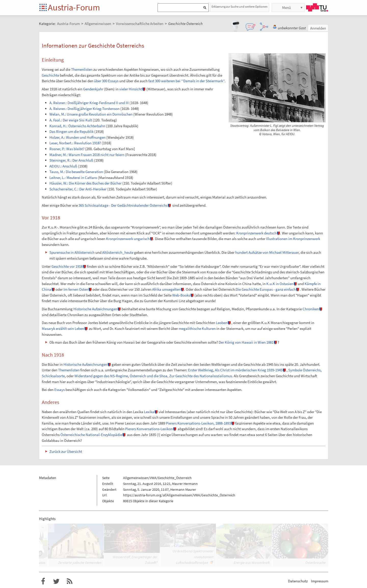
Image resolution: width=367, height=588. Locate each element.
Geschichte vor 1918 (67, 266)
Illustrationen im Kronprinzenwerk (293, 239)
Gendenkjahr (93, 89)
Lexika (149, 412)
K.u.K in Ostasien (280, 284)
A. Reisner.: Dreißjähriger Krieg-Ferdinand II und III (89, 103)
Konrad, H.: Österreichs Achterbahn (77, 126)
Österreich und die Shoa (149, 376)
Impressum (320, 581)
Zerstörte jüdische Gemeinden (80, 563)
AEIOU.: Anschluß (63, 166)
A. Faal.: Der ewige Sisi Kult (71, 120)
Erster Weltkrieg (201, 370)
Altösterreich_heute (118, 252)
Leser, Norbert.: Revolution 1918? (75, 143)
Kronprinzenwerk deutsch (256, 233)
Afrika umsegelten (166, 289)
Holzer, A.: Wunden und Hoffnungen (77, 137)
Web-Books (181, 295)
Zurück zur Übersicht (66, 451)
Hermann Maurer (183, 489)
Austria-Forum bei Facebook (43, 581)
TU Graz (317, 7)
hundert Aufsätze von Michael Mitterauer (267, 252)
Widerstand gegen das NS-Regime (101, 376)
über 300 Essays (106, 81)
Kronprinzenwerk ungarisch (128, 239)
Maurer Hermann (185, 484)
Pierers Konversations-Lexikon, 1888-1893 (198, 423)
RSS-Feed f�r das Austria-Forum (70, 581)
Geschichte (50, 75)
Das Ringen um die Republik (71, 131)
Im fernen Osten (76, 289)
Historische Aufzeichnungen (95, 309)
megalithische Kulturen (197, 328)
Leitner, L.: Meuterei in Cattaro (73, 178)
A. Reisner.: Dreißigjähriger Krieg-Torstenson (84, 109)
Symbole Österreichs (304, 370)
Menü (286, 8)
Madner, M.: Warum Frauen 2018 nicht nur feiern (87, 155)
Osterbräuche (316, 563)
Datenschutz (298, 581)
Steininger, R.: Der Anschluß (71, 160)
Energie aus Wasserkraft (252, 563)
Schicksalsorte (53, 376)
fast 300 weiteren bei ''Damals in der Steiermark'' (186, 81)
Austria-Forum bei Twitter (56, 581)
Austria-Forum (74, 7)
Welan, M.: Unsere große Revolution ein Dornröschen (91, 114)
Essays (60, 390)
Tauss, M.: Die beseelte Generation (76, 172)
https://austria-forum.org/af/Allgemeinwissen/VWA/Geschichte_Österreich (179, 495)
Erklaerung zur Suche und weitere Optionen (240, 6)
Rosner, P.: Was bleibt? (67, 149)
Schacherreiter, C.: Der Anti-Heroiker (78, 189)
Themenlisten (82, 69)
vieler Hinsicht (131, 89)
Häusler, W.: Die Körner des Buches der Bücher (86, 183)
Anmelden (318, 28)
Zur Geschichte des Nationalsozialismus (201, 376)
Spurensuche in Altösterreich (72, 252)
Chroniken (311, 309)
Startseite (43, 8)
